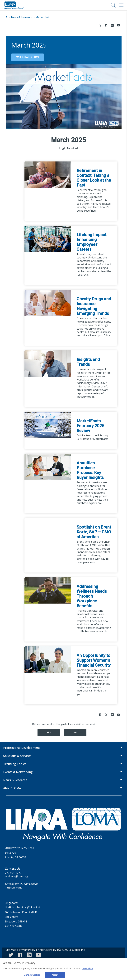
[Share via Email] (118, 26)
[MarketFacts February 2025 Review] (48, 425)
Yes (49, 732)
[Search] (113, 5)
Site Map (11, 950)
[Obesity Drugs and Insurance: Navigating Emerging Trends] (48, 303)
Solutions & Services (17, 756)
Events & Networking (18, 772)
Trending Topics (15, 764)
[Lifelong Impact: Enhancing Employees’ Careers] (48, 238)
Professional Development (22, 748)
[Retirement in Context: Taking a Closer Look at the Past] (48, 174)
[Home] (7, 17)
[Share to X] (100, 26)
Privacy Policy (27, 950)
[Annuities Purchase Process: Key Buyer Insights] (48, 467)
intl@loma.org (13, 888)
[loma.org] (14, 5)
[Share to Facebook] (106, 26)
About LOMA (12, 788)
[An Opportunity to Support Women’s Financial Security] (48, 659)
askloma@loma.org (16, 876)
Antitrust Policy (47, 950)
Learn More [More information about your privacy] (87, 968)
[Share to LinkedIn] (112, 26)
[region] (63, 969)
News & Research (22, 17)
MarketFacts (43, 17)
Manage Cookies (32, 975)
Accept (55, 975)
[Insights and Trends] (48, 363)
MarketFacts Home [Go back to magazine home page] (28, 57)
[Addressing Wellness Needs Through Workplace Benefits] (48, 590)
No (75, 732)
